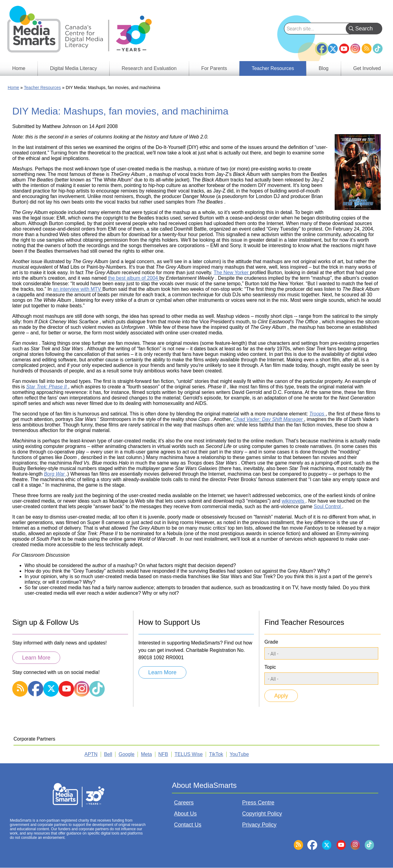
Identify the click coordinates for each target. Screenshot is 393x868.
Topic (270, 667)
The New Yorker (232, 272)
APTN (91, 754)
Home (13, 88)
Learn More (36, 658)
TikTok (378, 49)
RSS (367, 49)
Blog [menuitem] (324, 68)
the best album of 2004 (134, 278)
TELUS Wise (189, 754)
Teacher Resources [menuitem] (273, 68)
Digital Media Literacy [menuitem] (74, 68)
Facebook (322, 46)
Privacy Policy (259, 825)
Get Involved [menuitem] (367, 68)
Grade (271, 642)
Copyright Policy (262, 814)
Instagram (355, 49)
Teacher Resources (43, 88)
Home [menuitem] (19, 68)
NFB (163, 754)
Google (126, 754)
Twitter (333, 49)
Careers (184, 803)
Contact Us (188, 825)
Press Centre (258, 803)
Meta (146, 754)
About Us (185, 814)
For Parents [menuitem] (214, 68)
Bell (108, 754)
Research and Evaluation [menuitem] (149, 68)
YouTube (344, 49)
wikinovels (293, 501)
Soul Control (328, 506)
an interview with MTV (78, 289)
